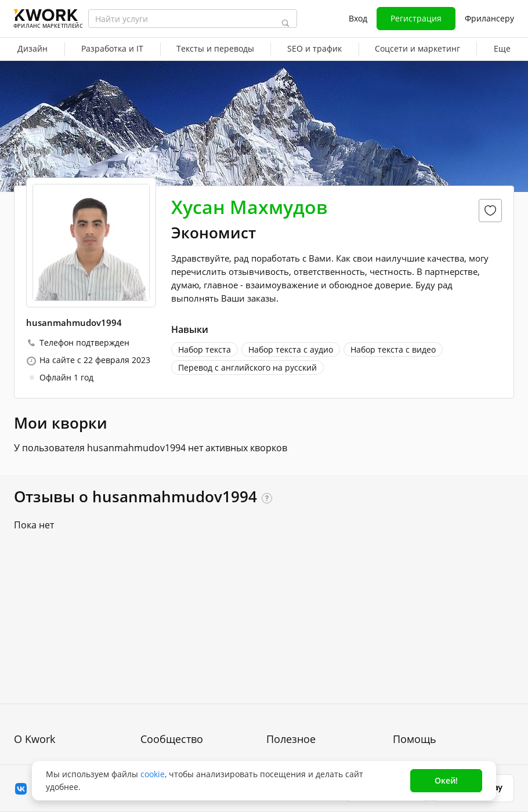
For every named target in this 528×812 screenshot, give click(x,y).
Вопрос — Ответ (426, 635)
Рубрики (283, 719)
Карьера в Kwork (48, 731)
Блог (149, 635)
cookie (153, 774)
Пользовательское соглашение (50, 662)
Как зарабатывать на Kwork (322, 698)
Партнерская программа (190, 656)
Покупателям (292, 635)
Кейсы (153, 677)
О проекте (35, 635)
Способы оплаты (47, 710)
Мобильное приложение (316, 740)
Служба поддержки (431, 656)
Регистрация (416, 18)
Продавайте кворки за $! (316, 677)
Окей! (446, 780)
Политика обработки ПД (62, 689)
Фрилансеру (489, 18)
